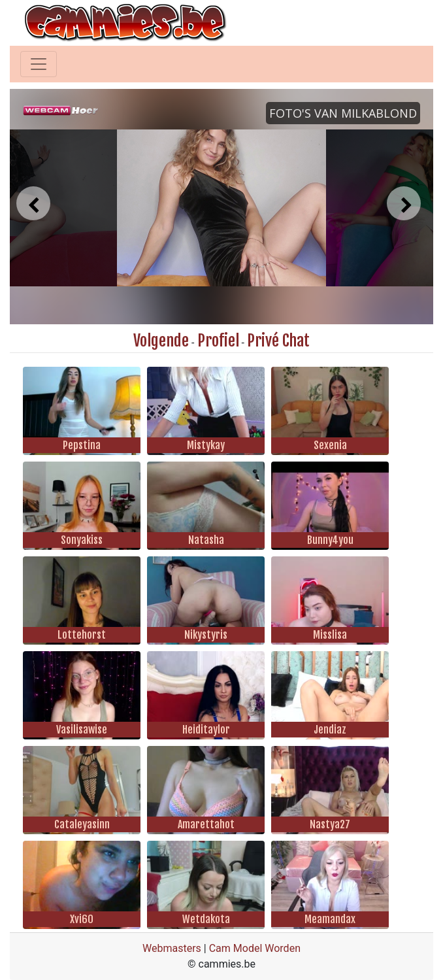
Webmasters (172, 948)
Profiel (218, 341)
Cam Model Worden (255, 948)
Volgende (161, 341)
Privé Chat (278, 341)
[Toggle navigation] (39, 64)
